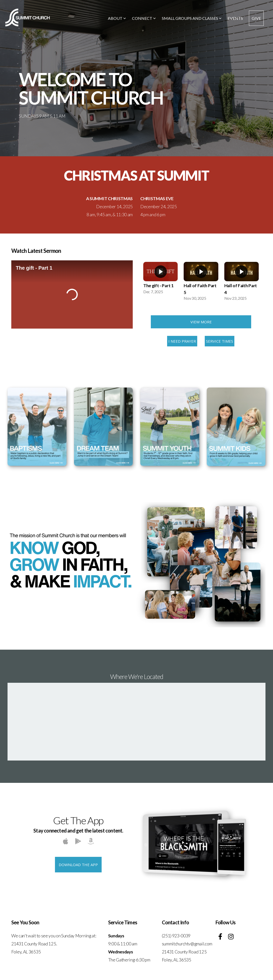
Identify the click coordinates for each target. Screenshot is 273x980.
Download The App (78, 865)
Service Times (220, 341)
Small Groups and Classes (192, 18)
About (117, 18)
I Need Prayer (182, 341)
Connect (144, 18)
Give (256, 18)
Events (235, 18)
